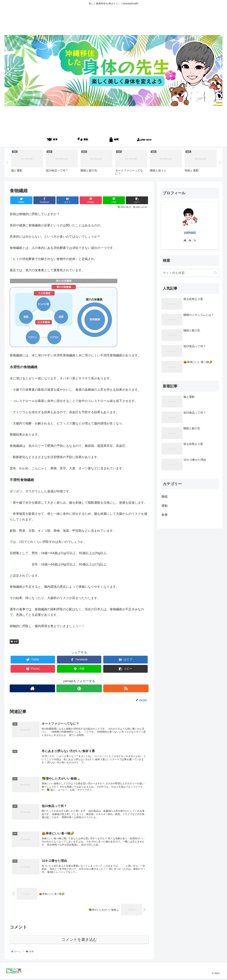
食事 (14, 641)
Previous (7, 163)
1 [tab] (111, 180)
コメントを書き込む (79, 941)
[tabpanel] (27, 162)
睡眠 (165, 497)
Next (220, 163)
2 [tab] (116, 180)
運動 (165, 506)
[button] (215, 273)
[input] (190, 273)
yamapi (190, 232)
